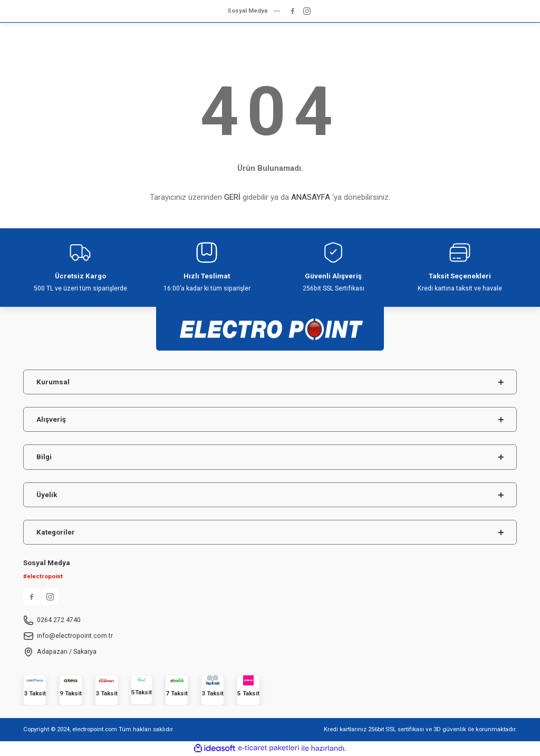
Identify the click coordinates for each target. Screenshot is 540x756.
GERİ (232, 197)
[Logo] (270, 324)
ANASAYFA (311, 197)
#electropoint (43, 576)
